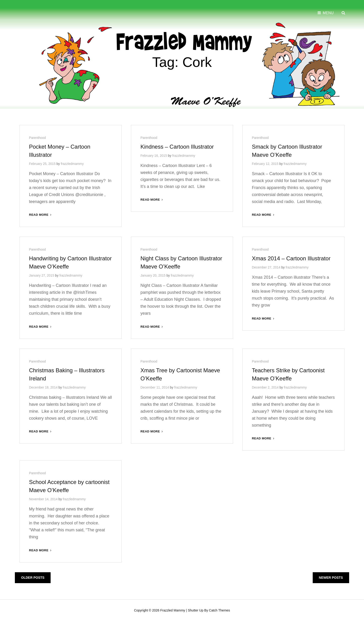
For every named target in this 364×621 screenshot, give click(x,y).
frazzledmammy (72, 163)
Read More (41, 214)
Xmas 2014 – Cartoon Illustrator (291, 258)
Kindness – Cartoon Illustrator (177, 146)
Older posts (33, 577)
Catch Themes (219, 610)
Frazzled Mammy (173, 610)
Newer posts (331, 577)
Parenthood (37, 137)
